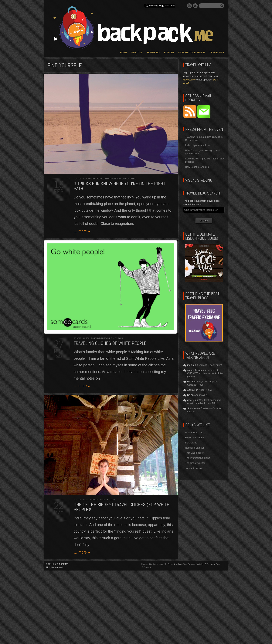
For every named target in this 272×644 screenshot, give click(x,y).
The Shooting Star (195, 463)
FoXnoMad (191, 443)
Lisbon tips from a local (198, 145)
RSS (195, 6)
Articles (201, 564)
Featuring (153, 53)
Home (123, 53)
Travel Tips (217, 53)
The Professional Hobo (198, 458)
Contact (147, 567)
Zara (120, 338)
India (102, 500)
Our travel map (156, 564)
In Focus (94, 500)
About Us (137, 53)
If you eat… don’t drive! (209, 365)
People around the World (98, 338)
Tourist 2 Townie (194, 468)
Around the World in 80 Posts (100, 179)
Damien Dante (129, 179)
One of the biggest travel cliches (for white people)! (121, 507)
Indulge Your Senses (192, 53)
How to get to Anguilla (197, 167)
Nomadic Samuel (194, 448)
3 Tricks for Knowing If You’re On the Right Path (119, 186)
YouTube (189, 6)
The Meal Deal (213, 564)
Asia (86, 500)
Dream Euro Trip (194, 432)
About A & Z (205, 390)
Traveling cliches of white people (110, 343)
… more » (82, 231)
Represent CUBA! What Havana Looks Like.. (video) (206, 373)
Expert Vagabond (195, 438)
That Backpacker (194, 453)
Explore (169, 53)
